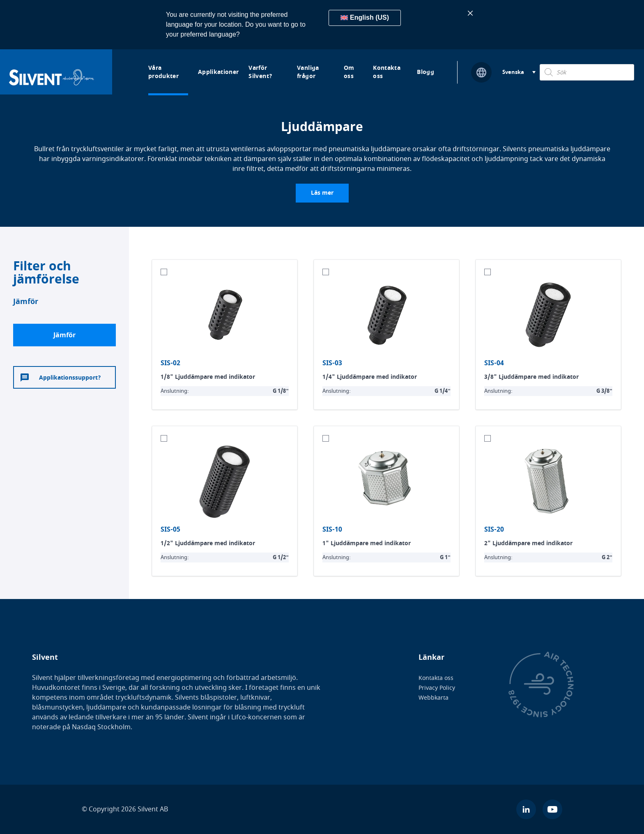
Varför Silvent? (260, 72)
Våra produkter (163, 72)
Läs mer (322, 193)
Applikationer (218, 72)
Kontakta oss (387, 72)
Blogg (425, 72)
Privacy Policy (437, 688)
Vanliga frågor (308, 72)
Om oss (349, 72)
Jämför (64, 335)
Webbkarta (434, 698)
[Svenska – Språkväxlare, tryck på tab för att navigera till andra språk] (519, 73)
